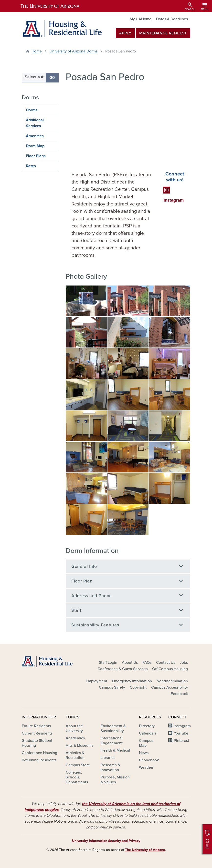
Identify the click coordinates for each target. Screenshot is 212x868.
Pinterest (181, 741)
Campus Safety (112, 687)
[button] (86, 301)
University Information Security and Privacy (106, 841)
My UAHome (141, 19)
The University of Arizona (145, 850)
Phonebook (149, 760)
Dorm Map (35, 146)
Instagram (182, 726)
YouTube (181, 733)
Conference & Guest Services (122, 669)
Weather (146, 767)
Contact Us (166, 663)
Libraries (108, 758)
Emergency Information (132, 681)
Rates (31, 166)
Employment (96, 681)
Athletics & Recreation (75, 755)
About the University (74, 728)
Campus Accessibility (170, 687)
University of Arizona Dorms (74, 51)
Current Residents (37, 733)
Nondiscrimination (172, 681)
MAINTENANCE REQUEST (163, 33)
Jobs (184, 663)
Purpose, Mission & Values (115, 780)
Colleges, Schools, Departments (77, 777)
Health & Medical (115, 750)
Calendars (148, 733)
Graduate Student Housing (37, 743)
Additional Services (35, 123)
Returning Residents (39, 760)
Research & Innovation (110, 767)
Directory (147, 726)
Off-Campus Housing (170, 669)
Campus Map (146, 743)
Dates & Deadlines (172, 19)
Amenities (35, 136)
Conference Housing (39, 753)
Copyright (138, 687)
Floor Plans (36, 156)
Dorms (32, 110)
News (144, 753)
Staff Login (108, 663)
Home (37, 51)
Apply (125, 33)
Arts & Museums (79, 745)
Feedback (179, 694)
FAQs (147, 663)
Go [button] (54, 77)
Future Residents (36, 726)
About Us (130, 663)
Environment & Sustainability (113, 728)
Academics (75, 738)
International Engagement (112, 741)
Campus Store (78, 765)
